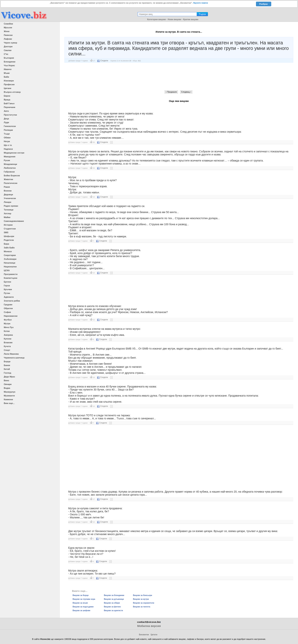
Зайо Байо (9, 248)
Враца (7, 100)
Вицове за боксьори (143, 595)
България (9, 58)
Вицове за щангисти (113, 611)
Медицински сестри (14, 153)
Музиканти (9, 396)
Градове (8, 305)
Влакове (8, 342)
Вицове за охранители (144, 603)
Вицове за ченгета (142, 607)
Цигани (8, 88)
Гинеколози (10, 126)
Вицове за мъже (80, 603)
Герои (7, 286)
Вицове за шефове (81, 611)
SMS (6, 232)
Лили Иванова (11, 354)
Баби (6, 77)
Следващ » (186, 92)
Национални (10, 267)
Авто (6, 111)
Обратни (8, 308)
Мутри (7, 324)
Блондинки (10, 62)
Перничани (10, 107)
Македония (10, 157)
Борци (7, 361)
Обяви (7, 138)
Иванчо (8, 69)
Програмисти (11, 274)
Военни (8, 191)
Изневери (9, 81)
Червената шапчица (14, 358)
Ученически (10, 198)
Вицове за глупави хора (84, 599)
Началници (10, 263)
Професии (9, 84)
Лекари (8, 202)
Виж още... (9, 403)
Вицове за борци (81, 595)
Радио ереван (11, 206)
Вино (6, 380)
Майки (7, 217)
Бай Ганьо (9, 103)
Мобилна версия (149, 626)
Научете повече (201, 3)
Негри (7, 141)
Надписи (8, 149)
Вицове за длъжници (114, 599)
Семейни (8, 24)
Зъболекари (10, 259)
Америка (8, 335)
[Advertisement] (179, 76)
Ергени (7, 282)
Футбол (8, 320)
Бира (6, 244)
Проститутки (10, 115)
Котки (7, 331)
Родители (9, 240)
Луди (6, 122)
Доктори (8, 46)
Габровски (9, 172)
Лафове (8, 39)
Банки (7, 365)
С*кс (6, 54)
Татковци (9, 210)
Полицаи (8, 130)
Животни (8, 179)
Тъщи (7, 134)
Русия (7, 160)
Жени (7, 31)
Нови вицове (175, 19)
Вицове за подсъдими (83, 607)
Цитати (154, 635)
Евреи (7, 96)
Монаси (8, 251)
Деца (6, 119)
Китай (7, 369)
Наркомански (11, 316)
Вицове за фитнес (113, 607)
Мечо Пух (9, 327)
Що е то (8, 145)
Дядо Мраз (9, 377)
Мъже (7, 73)
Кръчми (8, 289)
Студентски (10, 229)
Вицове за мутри (141, 599)
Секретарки (10, 255)
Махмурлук (10, 392)
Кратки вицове (191, 19)
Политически (11, 183)
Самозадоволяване (14, 221)
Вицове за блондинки (114, 595)
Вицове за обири (112, 603)
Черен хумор (10, 43)
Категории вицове (157, 19)
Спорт (7, 350)
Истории (8, 225)
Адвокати (9, 297)
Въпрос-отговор (12, 92)
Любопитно (10, 168)
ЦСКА (7, 270)
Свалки (8, 50)
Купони (8, 339)
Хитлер (8, 213)
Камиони (8, 399)
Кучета (7, 346)
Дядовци (8, 194)
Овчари (8, 384)
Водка (7, 388)
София (7, 312)
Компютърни (11, 278)
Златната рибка (12, 301)
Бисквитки (144, 635)
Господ (8, 373)
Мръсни (8, 28)
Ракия (7, 187)
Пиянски (8, 35)
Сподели (103, 61)
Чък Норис (9, 65)
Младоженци (10, 164)
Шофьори (9, 236)
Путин (7, 293)
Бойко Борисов (12, 176)
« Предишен (171, 92)
